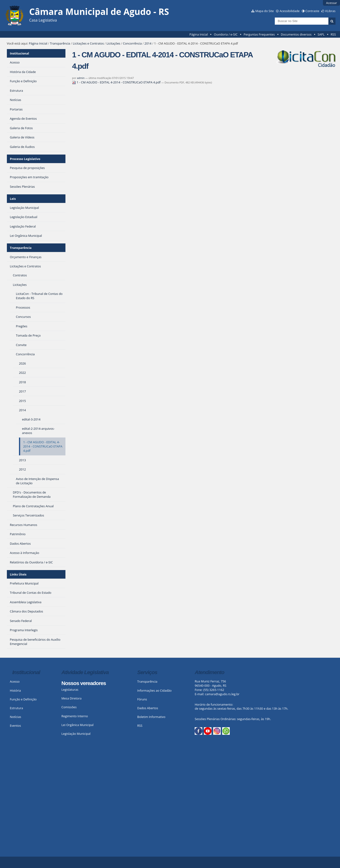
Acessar (331, 3)
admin (81, 78)
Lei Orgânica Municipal (77, 725)
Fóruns (142, 699)
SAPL (321, 34)
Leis (13, 199)
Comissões (69, 707)
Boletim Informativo (151, 717)
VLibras (330, 11)
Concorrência (132, 43)
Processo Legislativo (25, 159)
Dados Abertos (148, 708)
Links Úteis (18, 574)
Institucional (19, 53)
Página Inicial (199, 34)
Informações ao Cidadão (154, 690)
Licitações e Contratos (88, 43)
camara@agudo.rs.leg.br (222, 694)
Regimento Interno (75, 716)
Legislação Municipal (76, 734)
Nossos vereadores (84, 683)
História (15, 690)
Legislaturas (70, 690)
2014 (148, 43)
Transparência (60, 43)
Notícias (15, 717)
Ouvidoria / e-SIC (226, 34)
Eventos (15, 726)
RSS (333, 34)
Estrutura (16, 708)
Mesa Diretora (71, 698)
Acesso (15, 681)
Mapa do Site (265, 11)
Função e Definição (23, 699)
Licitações (113, 43)
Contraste (312, 11)
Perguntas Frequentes (259, 34)
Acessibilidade (289, 11)
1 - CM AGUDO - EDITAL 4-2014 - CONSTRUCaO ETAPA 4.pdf (117, 82)
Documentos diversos (296, 34)
